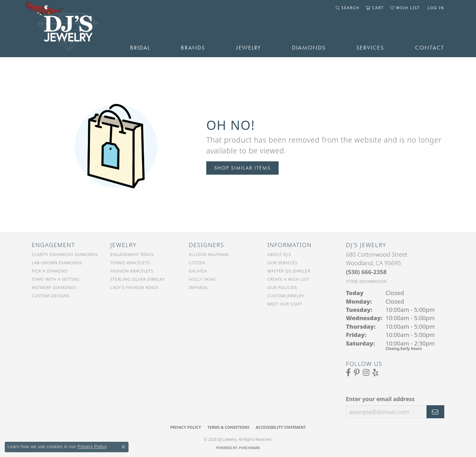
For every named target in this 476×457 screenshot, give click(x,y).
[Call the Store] (366, 272)
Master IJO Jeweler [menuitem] (289, 271)
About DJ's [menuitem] (279, 254)
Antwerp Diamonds (54, 287)
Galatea (198, 271)
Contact (430, 48)
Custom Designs (51, 296)
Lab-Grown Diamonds (57, 263)
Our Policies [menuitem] (282, 287)
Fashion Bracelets (132, 271)
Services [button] (370, 48)
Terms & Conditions (228, 427)
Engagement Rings (132, 254)
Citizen (197, 263)
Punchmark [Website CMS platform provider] (250, 448)
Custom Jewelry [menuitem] (286, 296)
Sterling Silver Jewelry (138, 279)
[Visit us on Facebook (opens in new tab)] (348, 373)
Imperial (199, 287)
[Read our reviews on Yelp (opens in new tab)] (375, 373)
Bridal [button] (140, 48)
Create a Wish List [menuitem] (288, 279)
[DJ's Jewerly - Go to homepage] (71, 29)
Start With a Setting (56, 279)
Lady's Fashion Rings (135, 287)
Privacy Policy (185, 427)
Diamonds (309, 48)
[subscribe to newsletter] (435, 412)
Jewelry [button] (249, 48)
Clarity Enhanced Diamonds (65, 254)
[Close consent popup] (123, 447)
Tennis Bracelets (130, 263)
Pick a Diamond (50, 271)
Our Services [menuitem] (283, 263)
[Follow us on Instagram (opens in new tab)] (366, 373)
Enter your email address (380, 399)
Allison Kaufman (209, 254)
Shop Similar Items (242, 168)
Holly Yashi (202, 279)
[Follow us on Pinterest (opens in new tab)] (357, 373)
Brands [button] (193, 48)
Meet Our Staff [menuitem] (285, 304)
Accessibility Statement (281, 427)
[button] (348, 8)
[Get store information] (366, 282)
